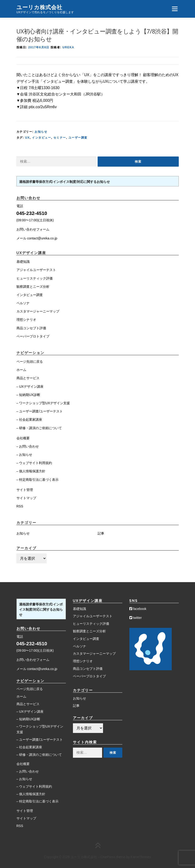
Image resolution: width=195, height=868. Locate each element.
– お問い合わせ (28, 446)
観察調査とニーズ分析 (33, 287)
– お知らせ (24, 455)
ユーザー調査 (78, 138)
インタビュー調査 (30, 295)
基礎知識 (23, 262)
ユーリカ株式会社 (39, 7)
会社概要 (23, 438)
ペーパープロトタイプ (33, 336)
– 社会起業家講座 (29, 420)
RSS (20, 506)
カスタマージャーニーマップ (38, 311)
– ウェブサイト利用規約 (34, 463)
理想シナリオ (26, 320)
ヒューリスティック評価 (35, 278)
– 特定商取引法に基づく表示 (38, 480)
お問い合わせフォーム (33, 229)
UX (28, 138)
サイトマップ (26, 498)
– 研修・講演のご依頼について (39, 428)
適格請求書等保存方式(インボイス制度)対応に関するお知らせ (64, 182)
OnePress (108, 857)
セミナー (60, 138)
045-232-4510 (32, 213)
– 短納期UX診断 (28, 395)
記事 (101, 533)
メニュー (175, 9)
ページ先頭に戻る (30, 362)
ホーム (21, 370)
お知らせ (41, 132)
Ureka (68, 47)
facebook (138, 609)
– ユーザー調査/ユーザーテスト (40, 411)
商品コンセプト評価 (31, 328)
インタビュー (42, 138)
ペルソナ (23, 303)
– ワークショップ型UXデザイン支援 (43, 403)
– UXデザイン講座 (30, 387)
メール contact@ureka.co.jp (37, 238)
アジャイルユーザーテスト (36, 270)
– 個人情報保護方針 (31, 471)
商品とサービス (28, 378)
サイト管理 (25, 490)
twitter (136, 618)
